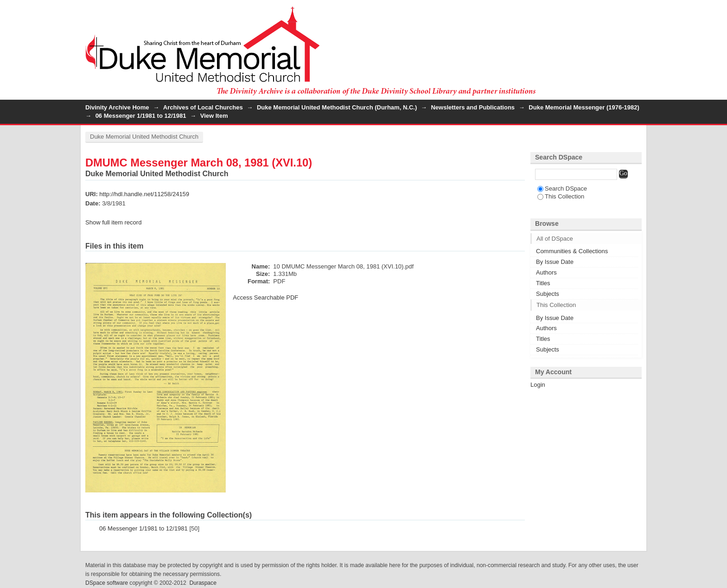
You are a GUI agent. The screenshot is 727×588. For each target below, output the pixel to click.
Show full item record (113, 222)
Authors (546, 272)
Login (634, 11)
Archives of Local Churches (203, 107)
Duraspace (203, 583)
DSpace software (107, 583)
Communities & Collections (572, 251)
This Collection (561, 196)
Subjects (548, 294)
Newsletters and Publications (473, 107)
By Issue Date (555, 262)
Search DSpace (562, 189)
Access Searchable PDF (265, 297)
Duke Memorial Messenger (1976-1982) (584, 107)
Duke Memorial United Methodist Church (144, 137)
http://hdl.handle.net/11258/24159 (144, 194)
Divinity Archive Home (117, 107)
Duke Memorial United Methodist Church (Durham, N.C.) (337, 107)
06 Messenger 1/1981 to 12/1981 (141, 116)
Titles (543, 283)
